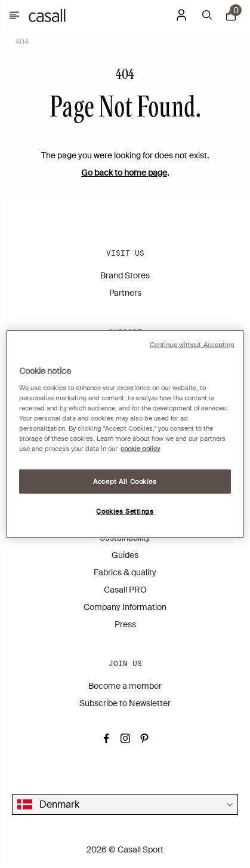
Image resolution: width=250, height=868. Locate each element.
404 (22, 42)
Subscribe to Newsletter (125, 703)
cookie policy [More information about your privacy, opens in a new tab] (140, 449)
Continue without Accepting (192, 344)
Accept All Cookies (125, 481)
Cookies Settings (125, 512)
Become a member (125, 686)
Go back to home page (124, 173)
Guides (125, 555)
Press (125, 624)
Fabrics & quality (125, 572)
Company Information (125, 607)
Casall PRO (125, 590)
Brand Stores (125, 275)
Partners (125, 293)
